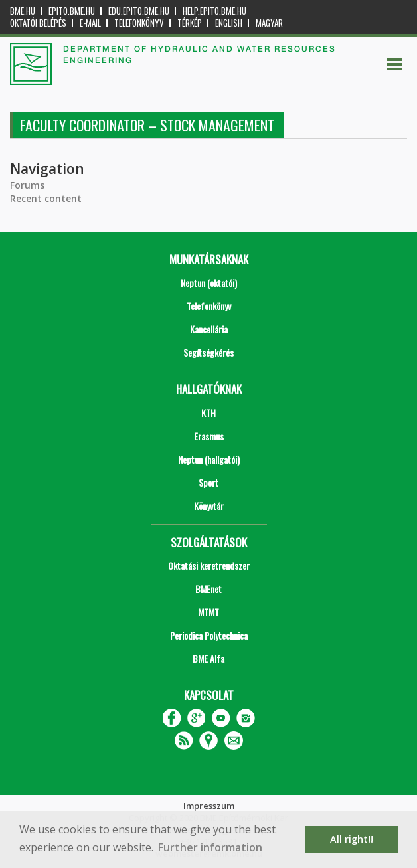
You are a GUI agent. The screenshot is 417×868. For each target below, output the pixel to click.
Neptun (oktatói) (209, 283)
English (229, 23)
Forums (27, 185)
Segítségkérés (208, 352)
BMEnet (208, 589)
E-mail (90, 23)
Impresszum (209, 806)
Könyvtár (209, 506)
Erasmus (209, 436)
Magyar (269, 23)
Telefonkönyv (139, 23)
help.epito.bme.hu (214, 11)
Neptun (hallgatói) (209, 459)
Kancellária (209, 329)
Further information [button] (210, 847)
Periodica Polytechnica (209, 635)
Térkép (190, 23)
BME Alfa (208, 658)
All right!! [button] (352, 839)
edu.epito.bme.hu (139, 11)
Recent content (46, 198)
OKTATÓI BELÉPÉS (38, 23)
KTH (208, 413)
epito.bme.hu (72, 11)
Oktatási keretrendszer (209, 565)
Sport (208, 482)
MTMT (208, 612)
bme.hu (23, 11)
